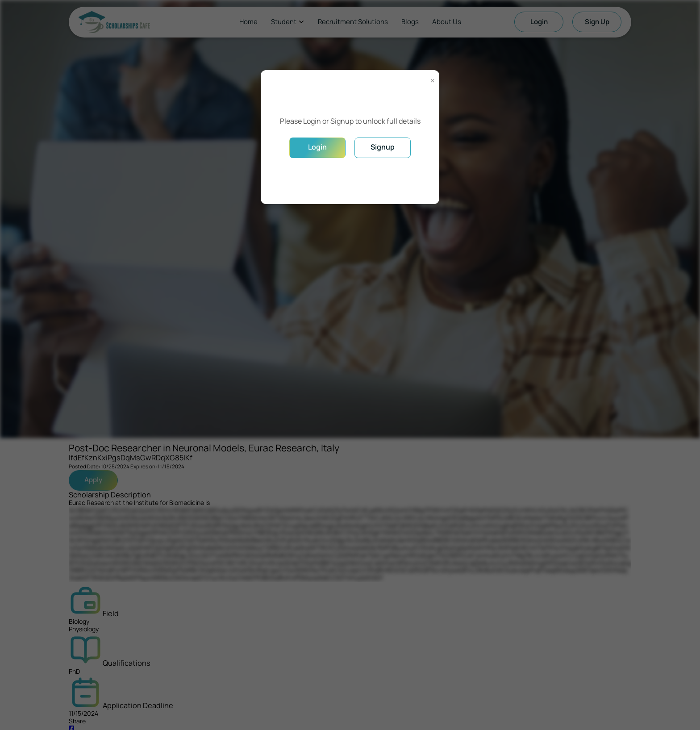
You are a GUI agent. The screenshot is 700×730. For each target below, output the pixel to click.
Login (317, 147)
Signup (383, 147)
